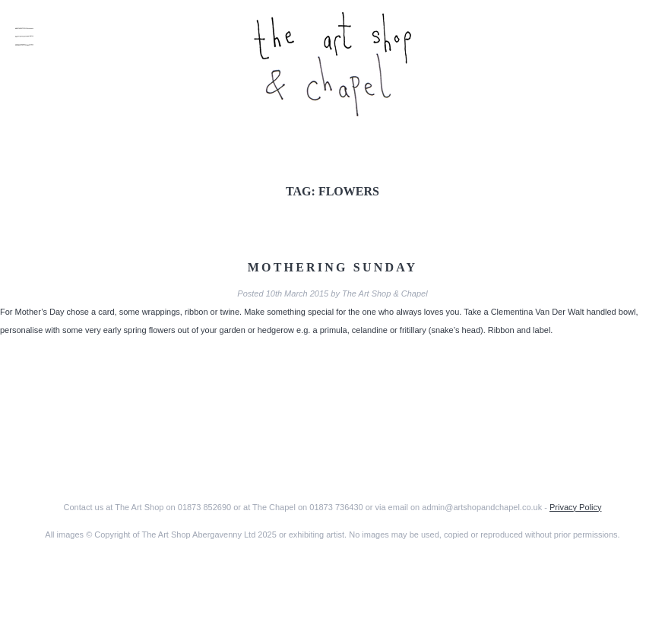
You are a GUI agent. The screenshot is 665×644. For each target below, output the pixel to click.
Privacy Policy (575, 507)
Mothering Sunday (333, 267)
